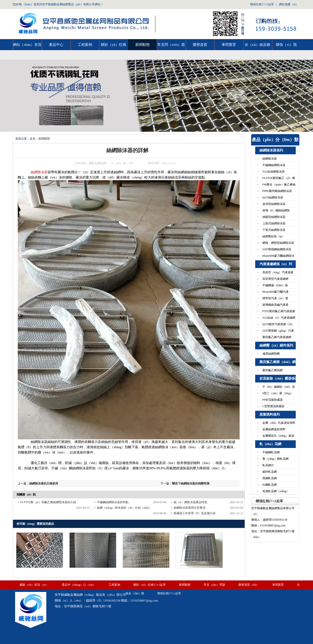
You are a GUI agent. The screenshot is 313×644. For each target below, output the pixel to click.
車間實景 (229, 45)
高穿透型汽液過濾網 (275, 279)
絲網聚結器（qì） (274, 236)
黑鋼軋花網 (270, 478)
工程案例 (85, 45)
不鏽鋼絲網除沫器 (274, 165)
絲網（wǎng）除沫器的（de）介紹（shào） (124, 508)
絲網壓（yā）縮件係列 (276, 345)
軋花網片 (268, 465)
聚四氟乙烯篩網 (272, 370)
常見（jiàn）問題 (214, 585)
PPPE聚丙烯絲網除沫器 (277, 191)
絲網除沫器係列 (271, 150)
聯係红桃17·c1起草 (262, 4)
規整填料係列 (270, 414)
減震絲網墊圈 (271, 354)
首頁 (33, 139)
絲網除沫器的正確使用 (44, 483)
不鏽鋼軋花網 (271, 452)
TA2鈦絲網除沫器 (274, 172)
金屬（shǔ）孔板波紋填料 (279, 423)
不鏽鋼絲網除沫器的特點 (113, 502)
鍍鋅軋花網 (270, 472)
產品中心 (56, 45)
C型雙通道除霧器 (273, 406)
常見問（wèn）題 (171, 45)
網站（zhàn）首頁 (27, 45)
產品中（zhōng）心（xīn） (79, 585)
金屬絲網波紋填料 (274, 429)
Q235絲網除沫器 (273, 197)
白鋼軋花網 (270, 485)
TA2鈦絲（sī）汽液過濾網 (279, 318)
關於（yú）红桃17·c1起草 (114, 46)
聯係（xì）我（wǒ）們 (286, 46)
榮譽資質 (200, 45)
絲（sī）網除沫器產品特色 (190, 502)
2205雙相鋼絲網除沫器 (277, 249)
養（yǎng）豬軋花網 (275, 459)
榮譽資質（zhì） (249, 585)
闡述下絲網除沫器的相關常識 (191, 483)
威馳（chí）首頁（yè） (34, 585)
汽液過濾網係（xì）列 (276, 264)
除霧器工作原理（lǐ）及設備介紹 (195, 513)
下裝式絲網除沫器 (274, 230)
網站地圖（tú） (289, 4)
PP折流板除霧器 (273, 400)
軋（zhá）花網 (270, 444)
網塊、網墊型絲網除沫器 (278, 243)
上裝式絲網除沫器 (274, 223)
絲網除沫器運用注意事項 (189, 508)
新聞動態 (142, 45)
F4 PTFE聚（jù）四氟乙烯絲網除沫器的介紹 (48, 502)
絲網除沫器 (39, 172)
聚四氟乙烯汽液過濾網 (277, 337)
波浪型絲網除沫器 (274, 204)
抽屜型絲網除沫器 (274, 217)
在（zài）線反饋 (257, 45)
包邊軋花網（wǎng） (276, 491)
